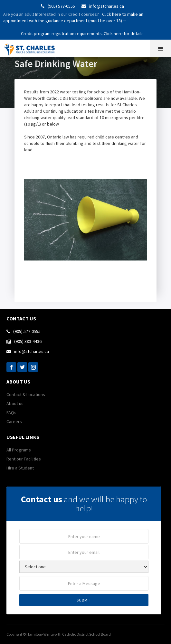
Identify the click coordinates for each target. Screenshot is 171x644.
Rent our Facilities (24, 459)
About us (15, 403)
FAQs (11, 412)
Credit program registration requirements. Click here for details (82, 33)
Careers (14, 421)
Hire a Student (20, 468)
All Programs (19, 450)
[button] (161, 48)
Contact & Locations (26, 394)
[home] (32, 48)
